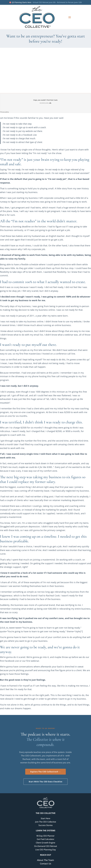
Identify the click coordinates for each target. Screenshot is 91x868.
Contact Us (46, 864)
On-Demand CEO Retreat (46, 846)
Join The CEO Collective (46, 822)
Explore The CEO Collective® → (45, 772)
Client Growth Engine (45, 843)
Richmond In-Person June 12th (69, 2)
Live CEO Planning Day (46, 850)
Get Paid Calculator (46, 839)
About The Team (45, 860)
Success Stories (46, 825)
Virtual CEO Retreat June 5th (44, 2)
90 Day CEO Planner (45, 836)
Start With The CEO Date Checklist (46, 782)
